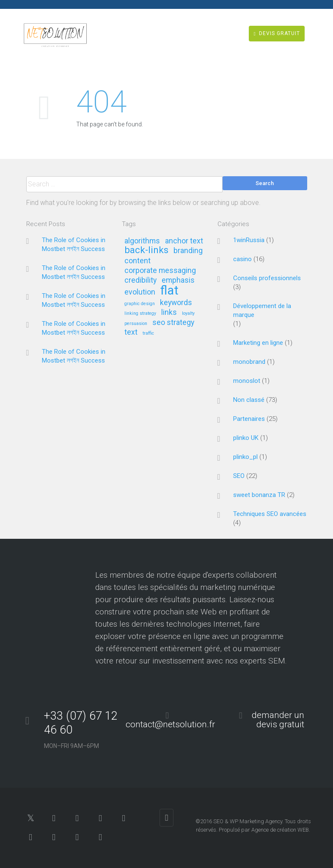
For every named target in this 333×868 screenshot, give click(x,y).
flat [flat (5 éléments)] (169, 291)
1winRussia (249, 240)
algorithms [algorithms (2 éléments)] (142, 241)
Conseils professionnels (267, 278)
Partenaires (249, 419)
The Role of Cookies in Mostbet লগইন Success (74, 244)
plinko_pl (245, 457)
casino (242, 259)
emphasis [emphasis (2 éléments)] (178, 280)
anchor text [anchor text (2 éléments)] (184, 241)
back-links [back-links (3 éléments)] (146, 250)
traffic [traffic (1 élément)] (148, 333)
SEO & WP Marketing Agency (248, 821)
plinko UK (246, 438)
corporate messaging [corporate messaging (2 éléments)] (160, 271)
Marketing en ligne (258, 343)
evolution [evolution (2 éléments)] (140, 292)
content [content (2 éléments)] (138, 261)
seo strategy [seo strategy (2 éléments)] (173, 323)
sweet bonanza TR (259, 495)
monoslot (247, 381)
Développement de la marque (262, 310)
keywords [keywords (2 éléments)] (176, 303)
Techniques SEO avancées (270, 514)
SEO (239, 476)
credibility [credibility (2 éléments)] (140, 280)
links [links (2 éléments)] (169, 313)
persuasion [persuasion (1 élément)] (136, 324)
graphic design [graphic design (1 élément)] (140, 304)
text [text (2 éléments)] (131, 332)
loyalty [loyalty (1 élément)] (188, 314)
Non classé (249, 400)
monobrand (249, 362)
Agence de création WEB (280, 830)
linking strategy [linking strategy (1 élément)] (140, 314)
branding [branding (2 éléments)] (188, 251)
